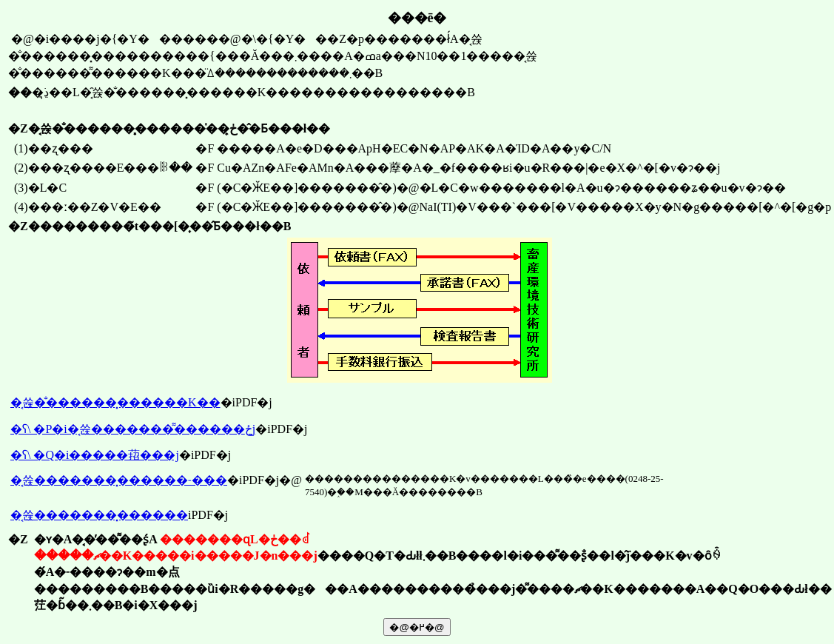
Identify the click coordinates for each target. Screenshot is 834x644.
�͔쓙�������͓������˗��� (119, 480)
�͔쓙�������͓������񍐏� (99, 515)
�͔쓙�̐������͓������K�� (115, 402)
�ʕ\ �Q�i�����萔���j (95, 455)
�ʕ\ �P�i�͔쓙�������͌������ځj (133, 429)
